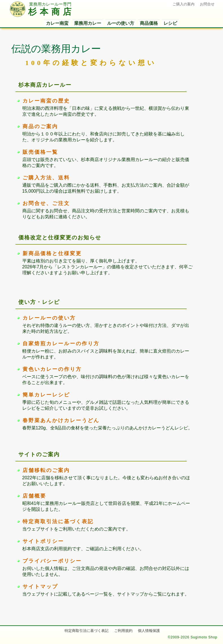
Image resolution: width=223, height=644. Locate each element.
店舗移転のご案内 (46, 470)
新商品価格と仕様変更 (52, 253)
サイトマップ (40, 587)
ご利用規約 (123, 631)
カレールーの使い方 (49, 318)
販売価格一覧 (40, 152)
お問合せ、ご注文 (46, 203)
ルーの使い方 (121, 23)
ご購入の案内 (184, 4)
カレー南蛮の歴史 (46, 101)
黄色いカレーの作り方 (52, 369)
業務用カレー (88, 23)
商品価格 (149, 23)
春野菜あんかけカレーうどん (61, 420)
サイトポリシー (43, 541)
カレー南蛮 (57, 23)
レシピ (170, 23)
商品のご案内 (40, 126)
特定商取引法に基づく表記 (58, 522)
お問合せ (207, 4)
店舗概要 (34, 496)
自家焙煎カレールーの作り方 (61, 344)
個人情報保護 (149, 631)
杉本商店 (42, 12)
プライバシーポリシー (52, 561)
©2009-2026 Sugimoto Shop (193, 637)
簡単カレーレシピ (46, 395)
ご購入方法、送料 (46, 178)
